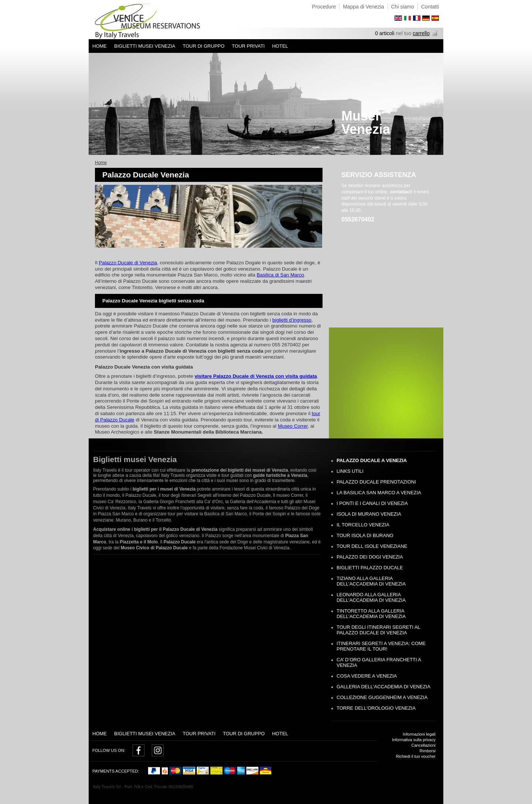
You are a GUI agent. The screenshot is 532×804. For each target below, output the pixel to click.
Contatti (430, 7)
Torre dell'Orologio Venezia (376, 708)
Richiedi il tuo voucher (416, 756)
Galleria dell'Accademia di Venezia (383, 687)
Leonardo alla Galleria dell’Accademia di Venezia (371, 597)
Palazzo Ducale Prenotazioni (376, 482)
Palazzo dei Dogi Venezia (370, 557)
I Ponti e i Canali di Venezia (372, 503)
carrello (421, 33)
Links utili (350, 471)
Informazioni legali (419, 734)
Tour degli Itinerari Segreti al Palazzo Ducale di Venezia (378, 630)
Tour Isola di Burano (365, 535)
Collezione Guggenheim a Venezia (382, 697)
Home (100, 46)
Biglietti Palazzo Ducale (370, 568)
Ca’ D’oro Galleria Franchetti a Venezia (379, 662)
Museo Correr (293, 426)
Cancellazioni (424, 745)
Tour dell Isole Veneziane (372, 546)
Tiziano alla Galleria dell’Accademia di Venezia (371, 581)
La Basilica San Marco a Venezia (379, 493)
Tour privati (248, 46)
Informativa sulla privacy (414, 740)
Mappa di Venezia (363, 7)
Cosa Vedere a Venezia (367, 676)
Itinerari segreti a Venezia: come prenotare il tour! (381, 646)
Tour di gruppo (203, 46)
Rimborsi (428, 751)
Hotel (280, 46)
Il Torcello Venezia (363, 525)
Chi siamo (403, 7)
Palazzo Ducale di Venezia (128, 263)
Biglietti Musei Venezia (145, 46)
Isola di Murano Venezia (369, 514)
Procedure (324, 7)
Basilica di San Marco (280, 275)
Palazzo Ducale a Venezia (372, 460)
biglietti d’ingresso (292, 320)
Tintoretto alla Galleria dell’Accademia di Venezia (371, 614)
